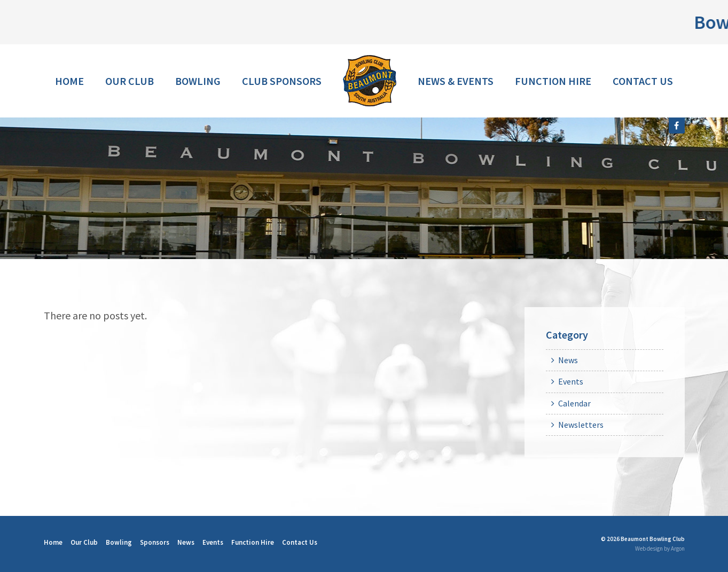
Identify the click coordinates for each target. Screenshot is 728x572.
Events (571, 381)
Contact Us (643, 81)
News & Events (456, 81)
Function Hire (553, 81)
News (568, 360)
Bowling (198, 81)
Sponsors (155, 542)
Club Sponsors (282, 81)
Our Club (130, 81)
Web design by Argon (660, 549)
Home (69, 81)
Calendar (574, 403)
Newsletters (581, 425)
